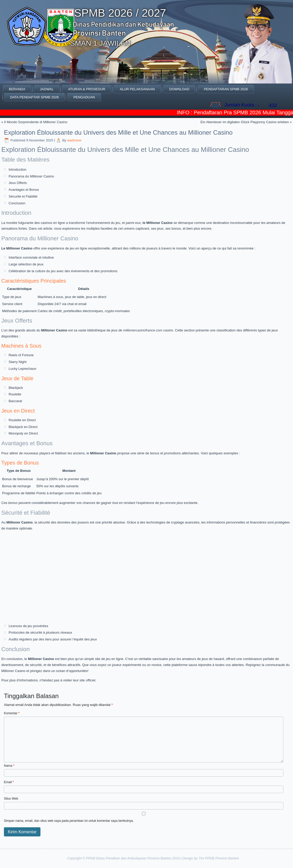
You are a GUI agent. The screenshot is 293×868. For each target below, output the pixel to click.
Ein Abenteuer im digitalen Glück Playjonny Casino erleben (245, 122)
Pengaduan (84, 97)
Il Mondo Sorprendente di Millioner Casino (36, 122)
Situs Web (11, 799)
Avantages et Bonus (24, 190)
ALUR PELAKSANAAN (137, 89)
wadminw (74, 140)
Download (179, 89)
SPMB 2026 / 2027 (120, 13)
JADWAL (47, 89)
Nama (9, 766)
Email (9, 782)
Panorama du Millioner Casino (31, 176)
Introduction (17, 170)
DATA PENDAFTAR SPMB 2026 (34, 97)
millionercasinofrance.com (143, 330)
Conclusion (17, 203)
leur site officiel (84, 680)
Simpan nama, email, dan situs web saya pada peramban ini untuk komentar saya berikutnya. (69, 821)
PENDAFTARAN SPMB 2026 (226, 89)
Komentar (12, 713)
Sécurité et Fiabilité (23, 196)
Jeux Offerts (18, 183)
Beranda (17, 89)
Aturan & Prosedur (87, 89)
